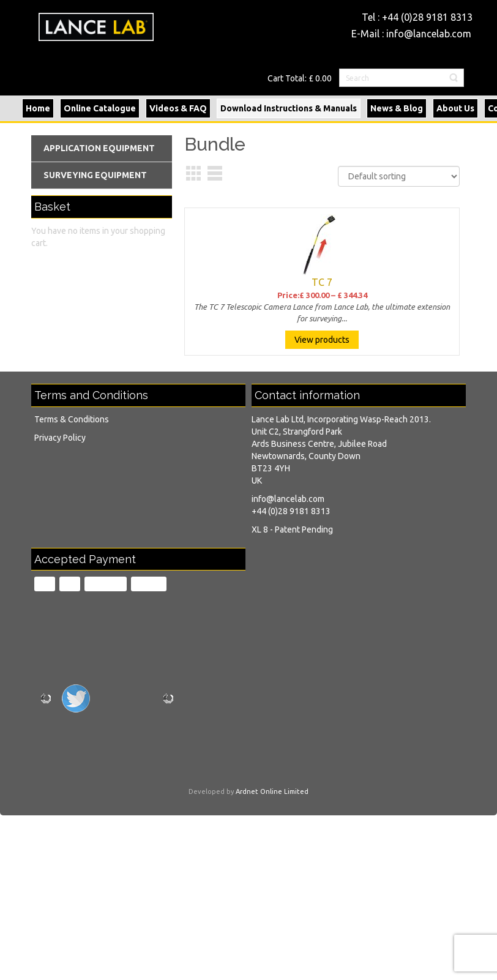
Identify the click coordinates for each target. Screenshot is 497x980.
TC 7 (322, 282)
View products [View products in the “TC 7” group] (322, 340)
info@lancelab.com (429, 34)
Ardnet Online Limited (272, 791)
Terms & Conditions (72, 419)
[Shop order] (399, 176)
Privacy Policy (60, 438)
